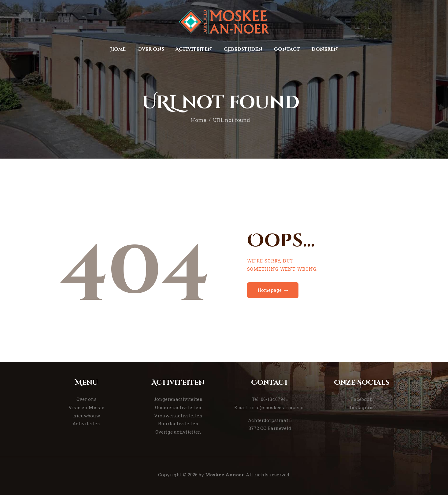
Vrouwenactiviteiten (178, 416)
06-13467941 (274, 399)
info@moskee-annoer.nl (278, 407)
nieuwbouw (87, 416)
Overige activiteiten (178, 432)
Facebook (362, 399)
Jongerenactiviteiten (178, 399)
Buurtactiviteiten (178, 424)
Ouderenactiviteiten (178, 407)
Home (198, 120)
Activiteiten (86, 424)
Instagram (362, 407)
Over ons (87, 399)
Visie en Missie (86, 407)
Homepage (270, 290)
